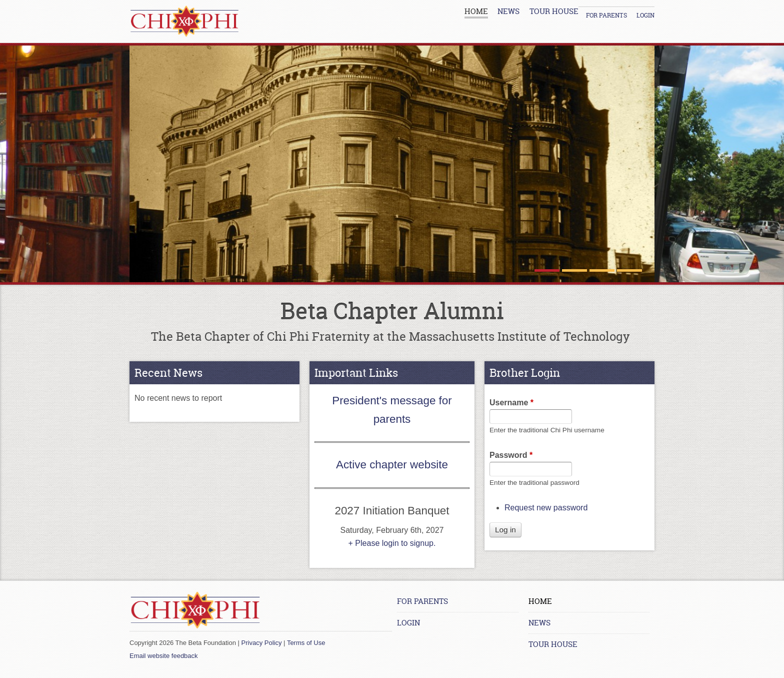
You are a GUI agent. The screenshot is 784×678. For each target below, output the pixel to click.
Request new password (546, 508)
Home (476, 11)
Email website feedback (164, 656)
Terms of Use (306, 643)
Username (511, 403)
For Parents (606, 15)
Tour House (554, 11)
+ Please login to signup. (392, 543)
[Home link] (184, 21)
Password (511, 455)
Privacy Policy (262, 643)
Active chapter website (392, 465)
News (508, 11)
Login (645, 15)
